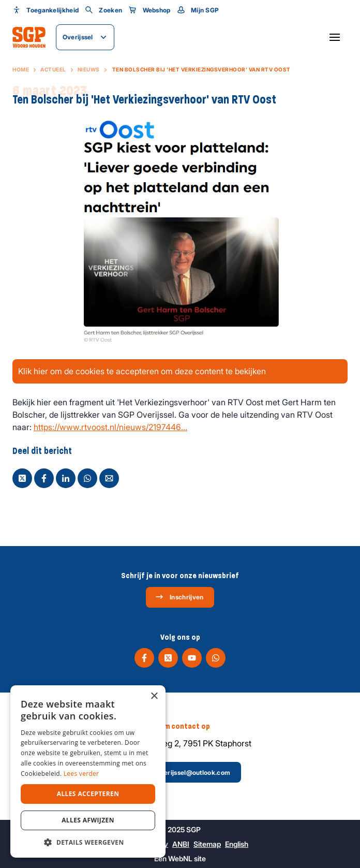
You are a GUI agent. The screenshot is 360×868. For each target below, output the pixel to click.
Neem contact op (180, 726)
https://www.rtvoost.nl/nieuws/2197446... (110, 427)
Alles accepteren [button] (88, 794)
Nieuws (89, 69)
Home (21, 69)
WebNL (180, 858)
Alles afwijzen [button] (88, 820)
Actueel (53, 69)
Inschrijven (179, 597)
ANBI (181, 844)
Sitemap (207, 844)
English (237, 844)
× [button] (154, 696)
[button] (88, 842)
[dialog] (88, 771)
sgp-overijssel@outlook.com (179, 772)
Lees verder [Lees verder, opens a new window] (81, 774)
